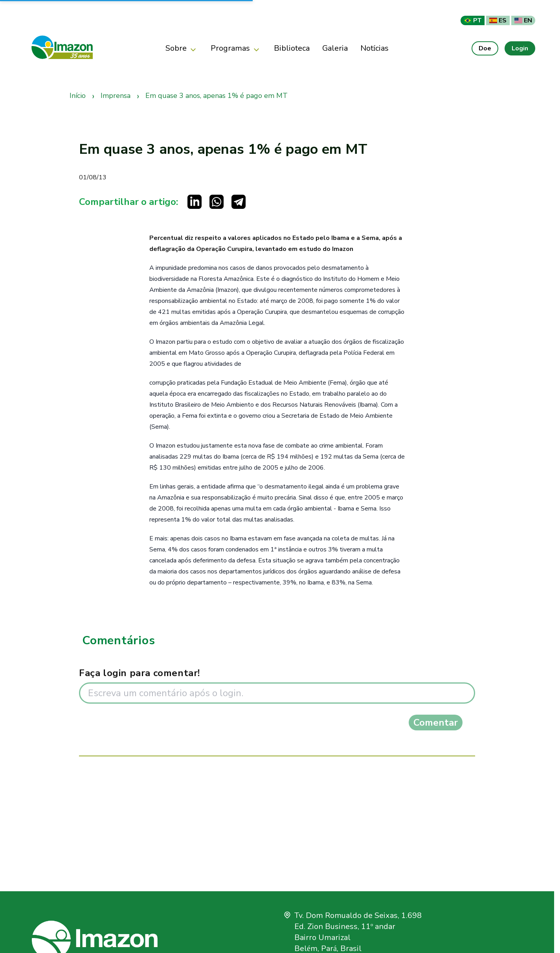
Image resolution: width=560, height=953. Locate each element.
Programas (236, 49)
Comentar (436, 723)
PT (473, 20)
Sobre (182, 49)
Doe (485, 48)
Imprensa (116, 96)
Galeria (335, 48)
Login (520, 48)
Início (78, 96)
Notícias (375, 48)
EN (523, 20)
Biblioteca (292, 48)
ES (498, 20)
